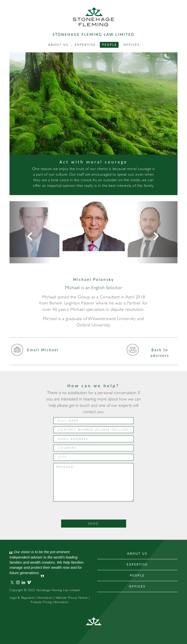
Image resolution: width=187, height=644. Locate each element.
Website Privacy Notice (72, 598)
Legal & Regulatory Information (31, 598)
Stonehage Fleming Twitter (12, 582)
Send (93, 524)
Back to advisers (148, 353)
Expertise (85, 45)
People (110, 45)
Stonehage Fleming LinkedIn (23, 582)
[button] (30, 232)
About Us (137, 554)
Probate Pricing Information (50, 602)
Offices (132, 45)
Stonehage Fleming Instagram (18, 582)
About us (58, 45)
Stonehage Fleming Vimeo (29, 582)
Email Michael (35, 351)
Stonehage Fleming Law (93, 17)
